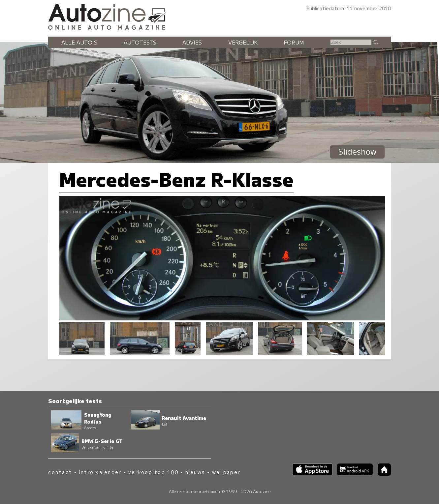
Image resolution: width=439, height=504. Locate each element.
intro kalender (100, 472)
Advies (192, 42)
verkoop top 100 (153, 472)
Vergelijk (243, 42)
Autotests (140, 42)
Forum (294, 42)
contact (60, 472)
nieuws (195, 472)
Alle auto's (79, 42)
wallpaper (226, 472)
